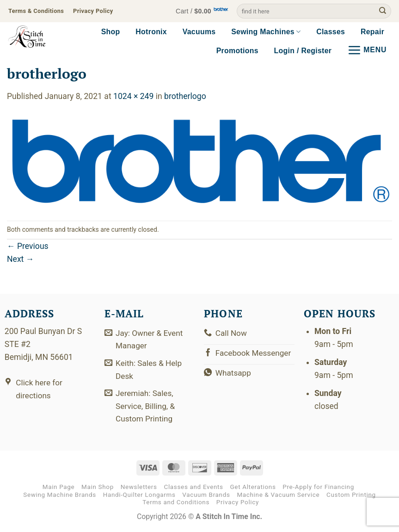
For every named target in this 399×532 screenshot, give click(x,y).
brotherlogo (185, 96)
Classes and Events (193, 490)
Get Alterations (253, 490)
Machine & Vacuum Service (278, 498)
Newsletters (139, 490)
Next (20, 259)
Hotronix (151, 32)
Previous (28, 246)
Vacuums (199, 32)
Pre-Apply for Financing (318, 490)
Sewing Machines (266, 32)
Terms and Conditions (176, 505)
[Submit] (383, 11)
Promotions (237, 51)
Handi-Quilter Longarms (139, 498)
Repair (372, 32)
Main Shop (98, 490)
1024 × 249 (133, 96)
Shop (111, 32)
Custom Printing (351, 498)
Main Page (59, 490)
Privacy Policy (238, 505)
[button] (199, 11)
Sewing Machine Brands (60, 498)
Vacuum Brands (206, 498)
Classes (331, 32)
